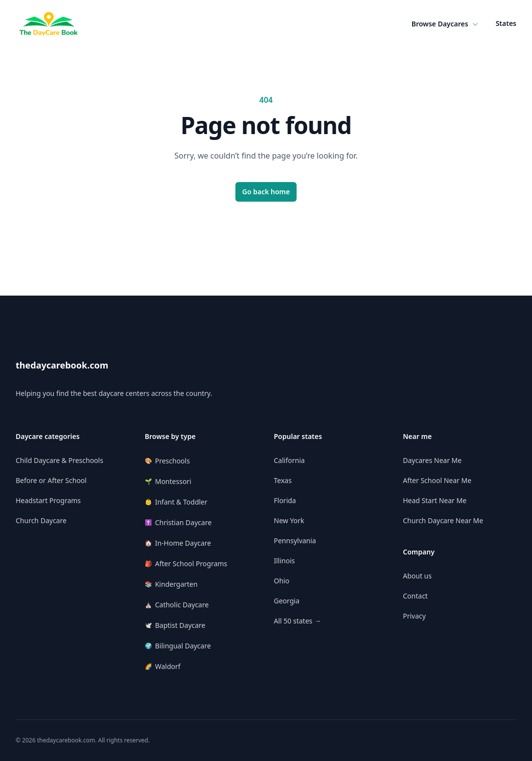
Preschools (167, 461)
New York (289, 520)
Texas (283, 480)
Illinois (285, 561)
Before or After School (51, 480)
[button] (446, 24)
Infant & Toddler (176, 502)
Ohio (282, 581)
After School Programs (186, 564)
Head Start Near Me (435, 500)
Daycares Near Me (432, 460)
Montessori (168, 481)
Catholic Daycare (177, 605)
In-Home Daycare (178, 543)
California (289, 460)
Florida (285, 500)
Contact (415, 596)
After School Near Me (437, 480)
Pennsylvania (295, 541)
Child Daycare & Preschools (59, 460)
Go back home (266, 192)
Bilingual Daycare (178, 646)
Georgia (287, 601)
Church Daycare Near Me (443, 520)
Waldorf (163, 666)
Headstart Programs (48, 500)
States (506, 23)
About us (417, 576)
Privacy (414, 616)
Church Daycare (41, 520)
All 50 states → (298, 621)
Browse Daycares (446, 24)
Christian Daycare (178, 522)
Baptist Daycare (175, 625)
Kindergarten (171, 584)
